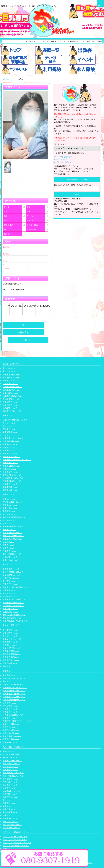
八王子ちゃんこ (9, 551)
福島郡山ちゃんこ (10, 405)
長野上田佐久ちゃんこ (12, 660)
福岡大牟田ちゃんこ (11, 818)
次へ (28, 340)
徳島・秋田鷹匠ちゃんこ (13, 776)
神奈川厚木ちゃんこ (11, 457)
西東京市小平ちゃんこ (12, 539)
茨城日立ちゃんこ (10, 557)
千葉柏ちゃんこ (9, 530)
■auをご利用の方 (61, 160)
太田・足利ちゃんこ (11, 508)
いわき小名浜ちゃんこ (12, 387)
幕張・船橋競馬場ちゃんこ (14, 526)
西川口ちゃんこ (9, 423)
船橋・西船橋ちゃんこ (12, 554)
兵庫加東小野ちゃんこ (12, 733)
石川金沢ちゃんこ (10, 636)
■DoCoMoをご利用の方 (63, 157)
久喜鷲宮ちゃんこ (10, 511)
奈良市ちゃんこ (9, 703)
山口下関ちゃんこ (10, 794)
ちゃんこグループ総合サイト (15, 836)
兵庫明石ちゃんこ (10, 709)
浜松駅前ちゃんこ (10, 596)
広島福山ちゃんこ (10, 770)
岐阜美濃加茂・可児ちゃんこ (15, 621)
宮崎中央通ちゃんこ (11, 812)
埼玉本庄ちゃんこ (10, 463)
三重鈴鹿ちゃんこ (10, 612)
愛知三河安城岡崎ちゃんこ (14, 572)
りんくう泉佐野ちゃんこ (13, 715)
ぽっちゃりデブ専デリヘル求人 (16, 846)
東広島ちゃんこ (9, 806)
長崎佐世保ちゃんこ (11, 757)
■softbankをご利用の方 (63, 162)
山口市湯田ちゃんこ (11, 827)
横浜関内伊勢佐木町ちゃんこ (15, 420)
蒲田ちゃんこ (8, 548)
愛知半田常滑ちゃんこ (12, 618)
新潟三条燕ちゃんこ (11, 663)
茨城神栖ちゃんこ (10, 514)
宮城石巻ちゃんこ (10, 371)
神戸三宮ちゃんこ (10, 706)
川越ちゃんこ (8, 435)
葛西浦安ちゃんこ (10, 520)
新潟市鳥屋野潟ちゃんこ (13, 654)
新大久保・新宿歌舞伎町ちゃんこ (17, 460)
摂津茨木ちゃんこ (10, 727)
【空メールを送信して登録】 (77, 179)
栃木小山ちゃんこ (10, 450)
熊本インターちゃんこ (12, 760)
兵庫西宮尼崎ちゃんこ (12, 739)
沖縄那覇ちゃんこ (10, 782)
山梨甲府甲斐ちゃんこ (12, 648)
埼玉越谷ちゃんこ (10, 499)
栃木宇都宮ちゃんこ (11, 444)
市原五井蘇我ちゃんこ (12, 533)
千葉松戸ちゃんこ (10, 484)
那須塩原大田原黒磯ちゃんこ (15, 517)
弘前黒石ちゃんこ (10, 384)
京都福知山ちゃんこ (11, 742)
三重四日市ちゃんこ (11, 584)
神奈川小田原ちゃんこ (12, 481)
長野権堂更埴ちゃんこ (12, 651)
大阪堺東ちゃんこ (10, 712)
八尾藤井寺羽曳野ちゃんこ (14, 700)
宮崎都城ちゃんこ (10, 779)
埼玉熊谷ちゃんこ (10, 447)
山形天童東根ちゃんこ (12, 374)
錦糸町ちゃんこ (9, 469)
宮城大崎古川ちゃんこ (12, 377)
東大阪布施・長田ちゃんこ (14, 694)
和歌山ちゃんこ (9, 681)
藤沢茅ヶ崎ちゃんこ (11, 490)
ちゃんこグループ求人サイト (15, 840)
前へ (23, 325)
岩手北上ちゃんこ (10, 393)
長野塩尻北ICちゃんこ (12, 657)
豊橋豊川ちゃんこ (10, 593)
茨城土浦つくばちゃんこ (13, 478)
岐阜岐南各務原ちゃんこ (13, 603)
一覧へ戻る (23, 332)
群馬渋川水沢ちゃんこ (12, 475)
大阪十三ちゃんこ (10, 718)
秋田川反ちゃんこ (10, 380)
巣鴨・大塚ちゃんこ (11, 560)
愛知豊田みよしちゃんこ (13, 606)
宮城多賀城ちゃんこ (11, 399)
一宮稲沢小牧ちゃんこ (12, 578)
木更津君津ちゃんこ (11, 466)
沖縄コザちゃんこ (10, 821)
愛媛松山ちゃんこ (10, 751)
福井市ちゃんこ (9, 666)
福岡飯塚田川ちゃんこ (12, 791)
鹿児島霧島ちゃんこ (11, 763)
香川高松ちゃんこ (10, 767)
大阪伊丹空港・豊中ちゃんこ (15, 687)
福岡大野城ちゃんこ (11, 797)
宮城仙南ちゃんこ (10, 368)
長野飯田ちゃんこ (10, 645)
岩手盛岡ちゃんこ (10, 402)
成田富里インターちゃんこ (14, 438)
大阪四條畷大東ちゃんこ (13, 736)
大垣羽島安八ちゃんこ (12, 575)
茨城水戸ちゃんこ (10, 429)
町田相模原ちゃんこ (11, 453)
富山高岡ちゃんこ (10, 633)
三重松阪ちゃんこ (10, 609)
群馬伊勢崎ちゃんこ (11, 487)
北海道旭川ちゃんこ (11, 390)
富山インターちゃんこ (12, 639)
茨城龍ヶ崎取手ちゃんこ (13, 502)
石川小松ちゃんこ (10, 630)
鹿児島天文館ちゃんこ (12, 754)
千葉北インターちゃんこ (13, 536)
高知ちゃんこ (8, 800)
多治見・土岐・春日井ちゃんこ (16, 587)
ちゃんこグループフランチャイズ (17, 843)
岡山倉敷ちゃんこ (10, 803)
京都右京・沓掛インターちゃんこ (17, 721)
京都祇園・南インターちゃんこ (16, 678)
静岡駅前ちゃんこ (10, 590)
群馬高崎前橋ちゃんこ (12, 441)
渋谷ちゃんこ (8, 545)
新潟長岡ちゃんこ (10, 642)
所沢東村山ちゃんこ (11, 505)
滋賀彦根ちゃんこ (10, 675)
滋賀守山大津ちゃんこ (12, 730)
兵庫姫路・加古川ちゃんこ (14, 697)
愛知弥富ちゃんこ (10, 581)
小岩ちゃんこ (8, 542)
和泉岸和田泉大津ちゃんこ (14, 690)
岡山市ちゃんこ (9, 815)
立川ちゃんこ (8, 426)
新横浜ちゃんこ (9, 523)
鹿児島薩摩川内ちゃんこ (13, 773)
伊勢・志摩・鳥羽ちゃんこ (14, 615)
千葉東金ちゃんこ (10, 472)
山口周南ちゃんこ (10, 785)
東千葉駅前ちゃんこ (11, 432)
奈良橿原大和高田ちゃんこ (14, 684)
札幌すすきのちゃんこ (12, 396)
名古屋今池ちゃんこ (11, 569)
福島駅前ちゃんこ (10, 408)
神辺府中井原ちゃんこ (12, 824)
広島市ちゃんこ (9, 788)
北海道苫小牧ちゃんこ (12, 411)
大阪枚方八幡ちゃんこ (12, 724)
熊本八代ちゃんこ (10, 809)
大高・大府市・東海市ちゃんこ (16, 599)
